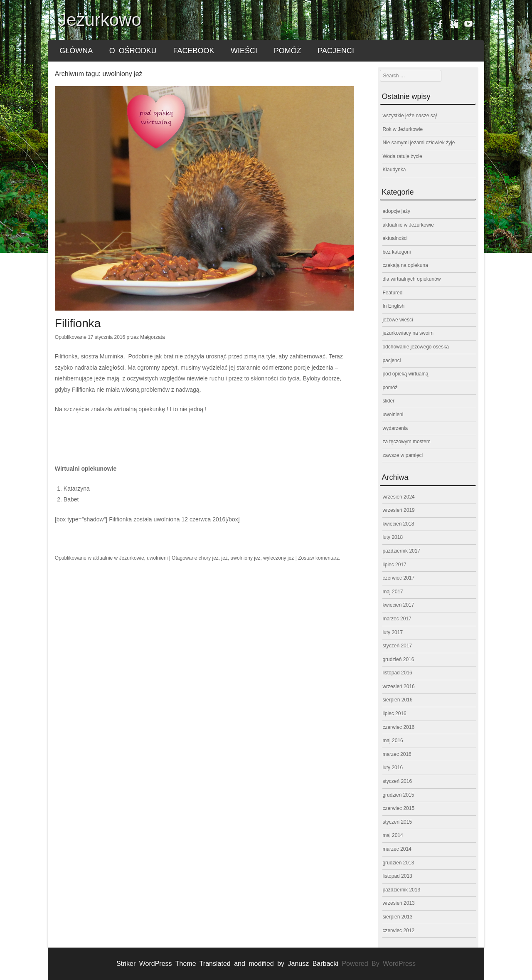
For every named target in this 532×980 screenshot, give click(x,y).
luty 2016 (393, 768)
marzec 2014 (397, 849)
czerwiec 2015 (398, 808)
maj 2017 (393, 592)
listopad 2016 (397, 673)
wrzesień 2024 (398, 497)
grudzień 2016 (398, 659)
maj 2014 (393, 835)
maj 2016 (393, 741)
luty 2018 (393, 537)
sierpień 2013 (397, 917)
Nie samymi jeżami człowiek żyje (419, 143)
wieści (244, 51)
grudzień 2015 (398, 795)
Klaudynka (394, 170)
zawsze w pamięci (403, 455)
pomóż (288, 51)
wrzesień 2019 (398, 510)
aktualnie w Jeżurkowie (118, 558)
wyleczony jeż (278, 558)
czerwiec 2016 (398, 727)
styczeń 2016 (397, 781)
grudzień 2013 (398, 863)
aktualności (395, 238)
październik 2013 (401, 890)
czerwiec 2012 (398, 931)
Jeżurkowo (100, 20)
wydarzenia (395, 428)
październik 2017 (401, 551)
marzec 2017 (397, 619)
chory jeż (209, 558)
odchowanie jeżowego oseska (415, 347)
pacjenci (336, 51)
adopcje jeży (396, 211)
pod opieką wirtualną (405, 374)
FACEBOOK (193, 51)
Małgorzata (152, 337)
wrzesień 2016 (398, 686)
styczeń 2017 (397, 646)
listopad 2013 (397, 876)
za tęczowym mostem (406, 442)
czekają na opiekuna (405, 265)
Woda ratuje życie (402, 156)
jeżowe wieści (398, 320)
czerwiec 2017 (398, 578)
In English (393, 306)
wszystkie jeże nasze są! (410, 116)
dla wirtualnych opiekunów (411, 279)
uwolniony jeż (246, 558)
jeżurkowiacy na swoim (408, 333)
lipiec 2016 (394, 713)
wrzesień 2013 (398, 903)
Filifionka (78, 323)
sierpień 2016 (397, 700)
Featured (392, 293)
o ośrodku (133, 51)
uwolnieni (157, 558)
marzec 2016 (397, 754)
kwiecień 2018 (398, 524)
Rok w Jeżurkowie (403, 129)
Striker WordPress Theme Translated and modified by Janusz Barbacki (229, 964)
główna (76, 51)
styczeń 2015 (397, 822)
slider (388, 401)
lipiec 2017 (394, 565)
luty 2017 (393, 632)
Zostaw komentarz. (319, 558)
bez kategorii (397, 252)
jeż (225, 558)
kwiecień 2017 (398, 605)
